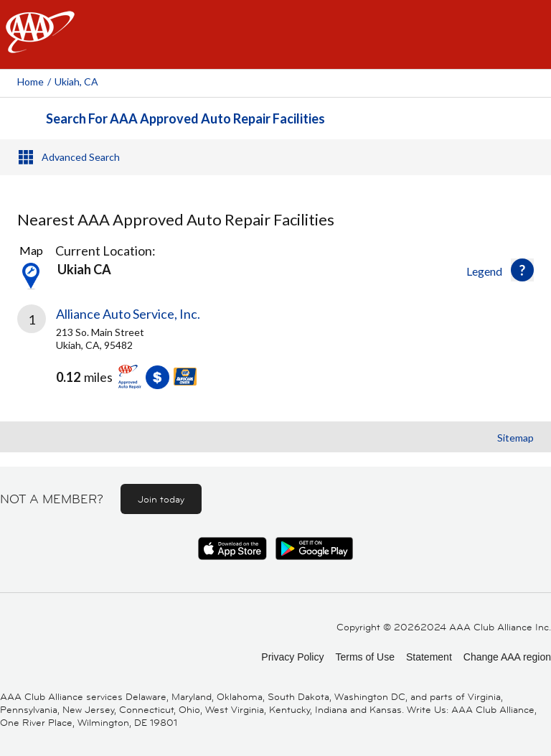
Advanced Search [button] (81, 157)
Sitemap (515, 438)
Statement (429, 657)
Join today (161, 499)
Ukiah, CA (76, 81)
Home (30, 81)
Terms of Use (364, 657)
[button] (522, 270)
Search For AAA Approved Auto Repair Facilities (185, 118)
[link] (275, 358)
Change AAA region (507, 657)
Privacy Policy (292, 657)
